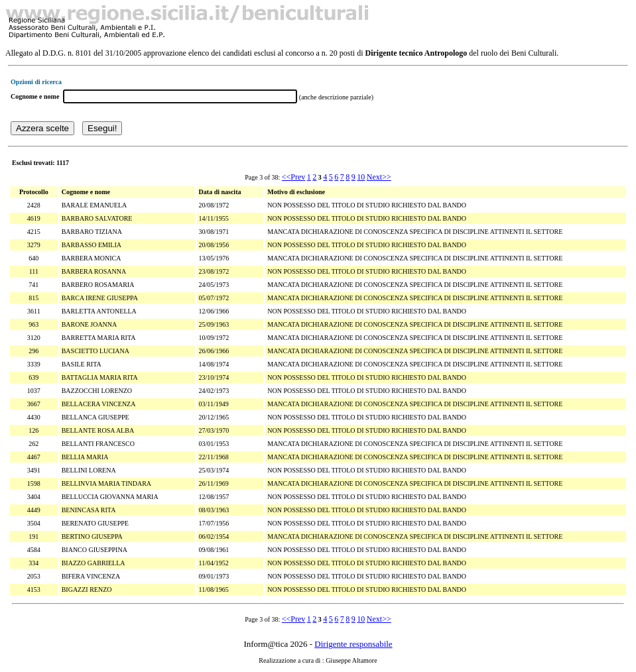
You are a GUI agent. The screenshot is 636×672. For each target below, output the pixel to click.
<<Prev (294, 177)
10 (361, 177)
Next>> (379, 177)
